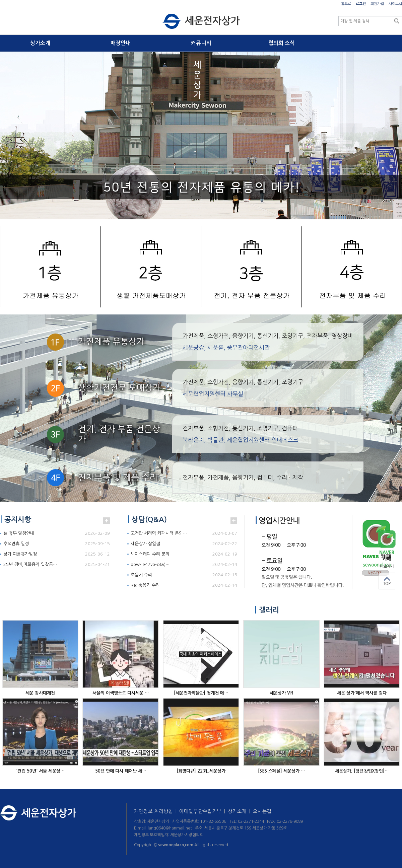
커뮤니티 (201, 43)
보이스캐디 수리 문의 (150, 554)
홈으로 (346, 4)
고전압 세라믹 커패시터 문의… (159, 533)
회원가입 (377, 4)
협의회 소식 (282, 43)
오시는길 (262, 811)
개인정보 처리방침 (157, 811)
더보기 (107, 521)
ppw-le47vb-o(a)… (150, 564)
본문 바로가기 (0, 0)
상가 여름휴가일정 (20, 554)
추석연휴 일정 (16, 544)
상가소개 (40, 43)
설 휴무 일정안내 (19, 533)
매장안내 (121, 43)
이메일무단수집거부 (204, 811)
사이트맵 (395, 4)
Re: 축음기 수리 (145, 585)
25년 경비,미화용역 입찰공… (30, 564)
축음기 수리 (141, 575)
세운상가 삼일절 (145, 544)
